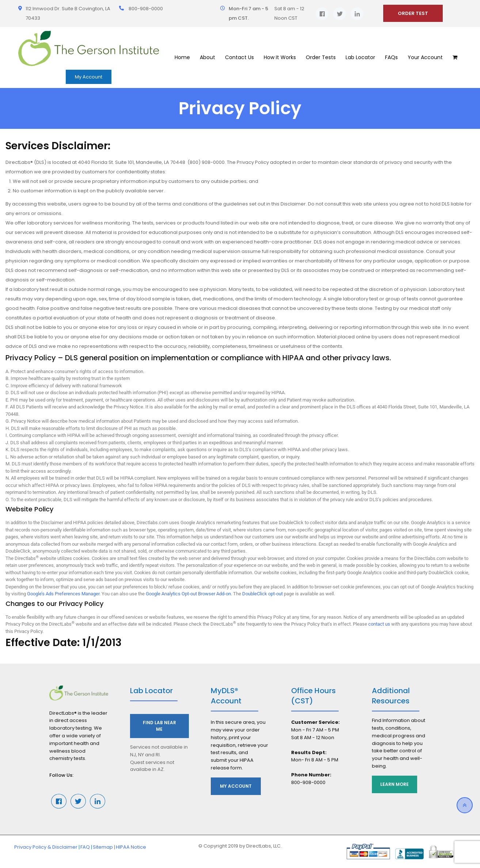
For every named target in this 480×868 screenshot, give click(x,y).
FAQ (85, 847)
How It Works (280, 57)
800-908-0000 (146, 9)
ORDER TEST (413, 13)
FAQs (391, 57)
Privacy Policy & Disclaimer (46, 847)
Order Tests (321, 57)
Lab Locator (360, 57)
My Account (89, 77)
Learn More (395, 784)
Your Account (425, 57)
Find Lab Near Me (159, 726)
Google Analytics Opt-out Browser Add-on (188, 594)
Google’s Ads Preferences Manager (63, 594)
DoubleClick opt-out (262, 594)
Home (182, 57)
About (207, 57)
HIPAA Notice (131, 847)
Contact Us (239, 57)
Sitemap (103, 847)
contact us (379, 624)
